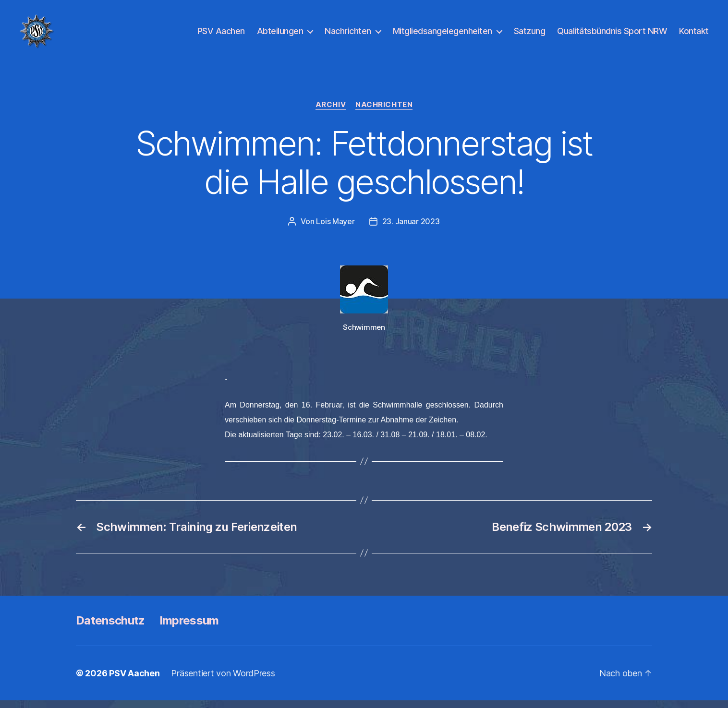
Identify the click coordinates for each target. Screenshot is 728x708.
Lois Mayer (335, 229)
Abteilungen (280, 35)
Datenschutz (110, 628)
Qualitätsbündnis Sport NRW (612, 35)
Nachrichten (348, 35)
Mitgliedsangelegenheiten (443, 35)
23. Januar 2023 (411, 229)
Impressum (189, 628)
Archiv (331, 113)
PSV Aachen (221, 35)
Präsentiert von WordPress (223, 681)
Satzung (530, 35)
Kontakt (694, 35)
